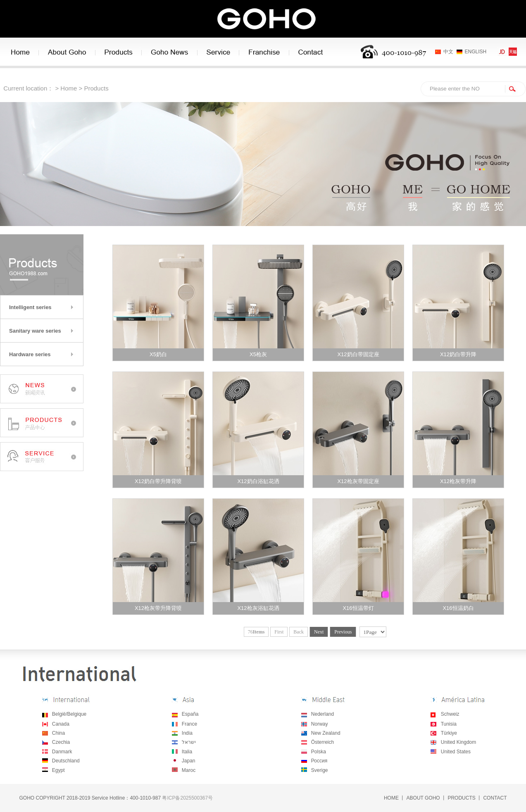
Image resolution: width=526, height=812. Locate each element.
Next (319, 632)
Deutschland (66, 761)
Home (69, 88)
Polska (319, 752)
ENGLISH (476, 52)
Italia (187, 752)
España (190, 714)
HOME (391, 798)
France (189, 724)
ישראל (188, 742)
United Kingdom (458, 742)
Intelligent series (30, 307)
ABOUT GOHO (423, 798)
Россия (319, 761)
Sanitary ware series (35, 331)
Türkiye (449, 733)
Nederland (323, 714)
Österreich (323, 742)
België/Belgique (69, 714)
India (187, 733)
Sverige (320, 770)
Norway (320, 724)
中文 (448, 52)
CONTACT (495, 798)
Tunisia (449, 724)
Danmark (62, 752)
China (58, 733)
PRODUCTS (461, 798)
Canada (61, 724)
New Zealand (326, 733)
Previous (343, 632)
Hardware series (30, 354)
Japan (189, 761)
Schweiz (450, 714)
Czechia (61, 742)
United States (456, 752)
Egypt (58, 770)
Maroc (189, 770)
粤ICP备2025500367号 (187, 798)
